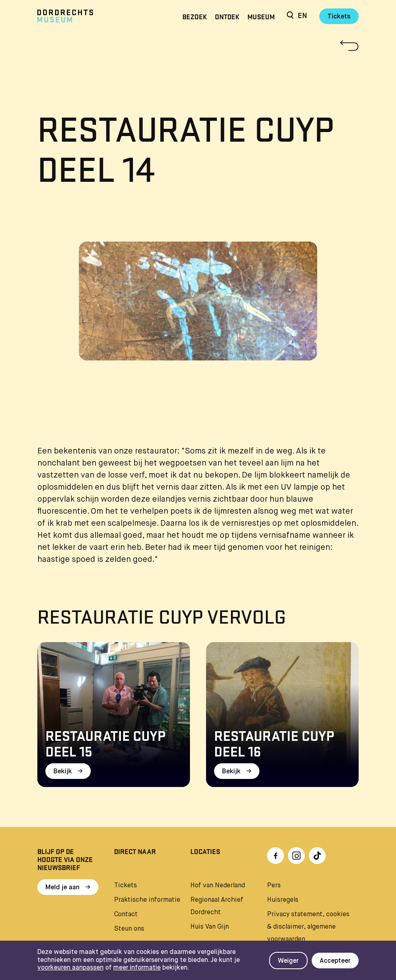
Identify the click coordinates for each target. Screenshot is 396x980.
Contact (126, 915)
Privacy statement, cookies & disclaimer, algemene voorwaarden (308, 927)
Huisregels (283, 900)
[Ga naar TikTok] (317, 856)
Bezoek (195, 16)
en (302, 16)
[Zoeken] (290, 16)
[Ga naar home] (86, 16)
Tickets (339, 17)
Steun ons (129, 929)
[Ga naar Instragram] (296, 856)
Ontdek (227, 16)
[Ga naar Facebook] (276, 856)
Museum (261, 16)
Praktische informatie (147, 900)
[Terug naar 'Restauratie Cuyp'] (198, 46)
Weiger (288, 961)
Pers (274, 886)
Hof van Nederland (218, 886)
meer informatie (137, 968)
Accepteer (335, 961)
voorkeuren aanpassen (70, 968)
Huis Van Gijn (210, 927)
